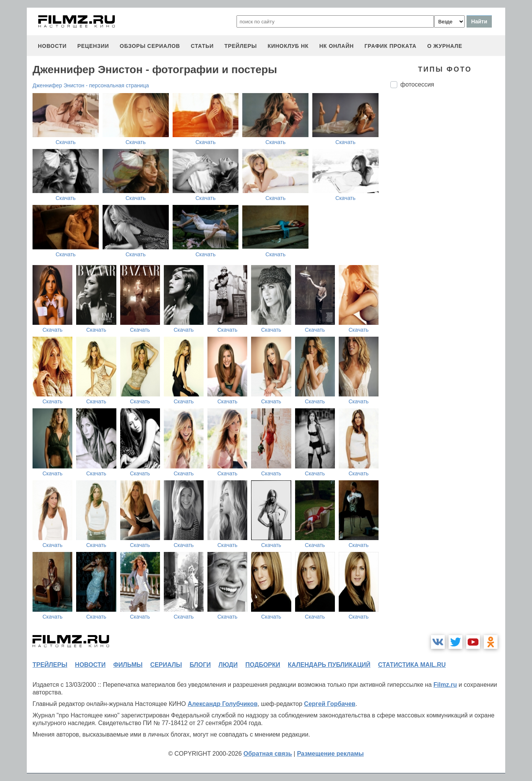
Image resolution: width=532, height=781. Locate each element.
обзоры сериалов (150, 46)
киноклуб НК (288, 46)
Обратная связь (268, 754)
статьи (202, 46)
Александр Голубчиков (223, 704)
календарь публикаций (329, 665)
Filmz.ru (445, 685)
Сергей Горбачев (330, 704)
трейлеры (241, 46)
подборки (263, 665)
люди (228, 665)
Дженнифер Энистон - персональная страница (91, 85)
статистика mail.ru (412, 665)
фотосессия (417, 84)
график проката (390, 46)
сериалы (166, 665)
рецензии (93, 46)
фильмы (128, 665)
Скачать (66, 142)
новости (52, 46)
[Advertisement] (448, 222)
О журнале (445, 46)
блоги (200, 665)
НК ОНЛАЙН (336, 46)
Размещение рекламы (330, 754)
